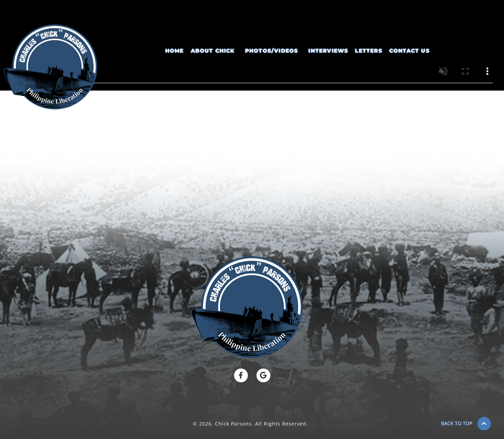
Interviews (328, 51)
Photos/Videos (272, 51)
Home (175, 51)
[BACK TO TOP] (484, 424)
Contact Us (409, 51)
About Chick (213, 51)
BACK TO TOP (457, 423)
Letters (368, 51)
